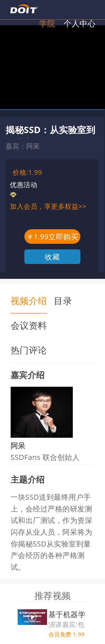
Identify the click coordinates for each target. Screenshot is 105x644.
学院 (47, 23)
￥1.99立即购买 (52, 237)
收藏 (52, 257)
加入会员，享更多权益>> (48, 206)
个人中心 (80, 23)
